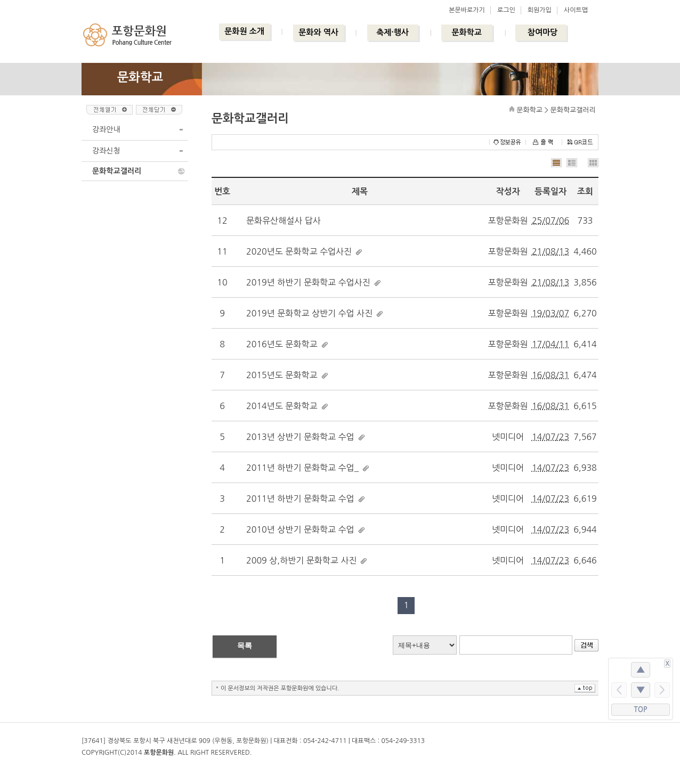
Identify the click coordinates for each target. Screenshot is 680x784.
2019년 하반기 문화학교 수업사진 (308, 282)
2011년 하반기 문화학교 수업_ (302, 468)
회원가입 (540, 10)
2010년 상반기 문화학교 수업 (300, 529)
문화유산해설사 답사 (284, 220)
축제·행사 (392, 32)
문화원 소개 (244, 31)
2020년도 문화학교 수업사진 (299, 251)
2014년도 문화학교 (282, 406)
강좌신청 (106, 151)
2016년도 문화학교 (282, 344)
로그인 (506, 10)
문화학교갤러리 (117, 171)
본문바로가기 (467, 10)
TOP (641, 710)
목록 (245, 646)
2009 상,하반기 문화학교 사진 (301, 560)
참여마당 (543, 32)
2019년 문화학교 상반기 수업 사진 (309, 313)
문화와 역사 (318, 32)
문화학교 (466, 32)
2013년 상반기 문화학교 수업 (300, 437)
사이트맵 (576, 10)
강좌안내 (106, 129)
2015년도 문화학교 (282, 375)
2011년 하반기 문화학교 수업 (300, 499)
